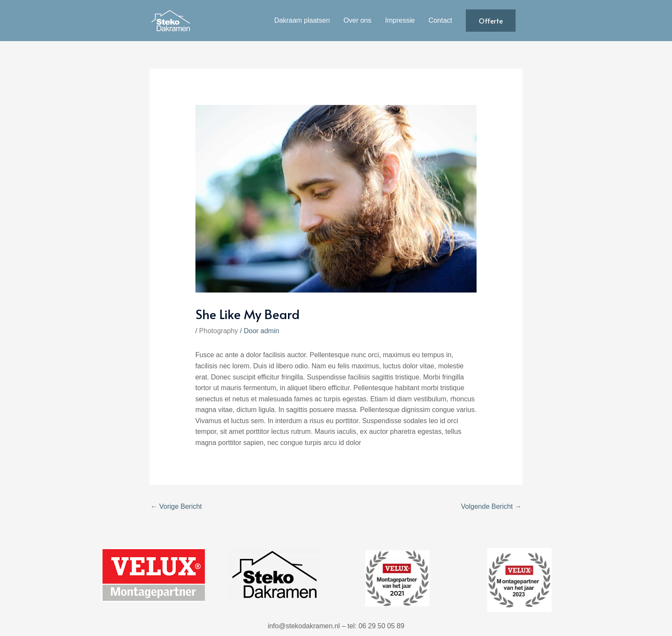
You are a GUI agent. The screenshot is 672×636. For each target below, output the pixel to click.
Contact (440, 20)
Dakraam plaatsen (302, 20)
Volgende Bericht (491, 506)
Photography (219, 331)
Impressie (400, 20)
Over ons (358, 20)
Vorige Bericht (176, 506)
